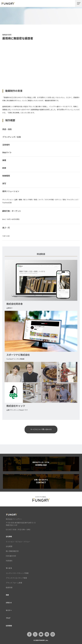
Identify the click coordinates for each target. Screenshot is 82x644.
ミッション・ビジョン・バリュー (18, 542)
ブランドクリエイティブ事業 (16, 578)
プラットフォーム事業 (14, 583)
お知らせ (9, 603)
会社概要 (9, 546)
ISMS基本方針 (11, 556)
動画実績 (9, 588)
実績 (7, 595)
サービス (9, 568)
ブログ (8, 618)
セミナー (9, 610)
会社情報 (9, 537)
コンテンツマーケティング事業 (17, 573)
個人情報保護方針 (12, 551)
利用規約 (9, 561)
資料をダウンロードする (41, 464)
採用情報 (9, 626)
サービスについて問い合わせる (41, 429)
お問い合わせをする (41, 481)
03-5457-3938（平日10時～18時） (19, 530)
